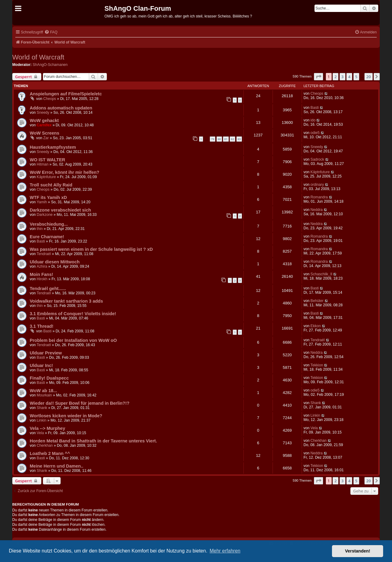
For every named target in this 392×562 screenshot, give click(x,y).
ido (313, 120)
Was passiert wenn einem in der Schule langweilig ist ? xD (91, 249)
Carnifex (44, 125)
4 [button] (349, 77)
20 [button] (369, 77)
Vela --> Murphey (47, 428)
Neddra (317, 210)
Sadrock (317, 159)
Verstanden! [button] (358, 551)
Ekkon (316, 326)
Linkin (42, 420)
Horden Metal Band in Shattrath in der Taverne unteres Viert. (93, 441)
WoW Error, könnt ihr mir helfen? (64, 172)
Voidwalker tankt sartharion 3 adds (66, 301)
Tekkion (317, 365)
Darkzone (45, 215)
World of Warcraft (38, 57)
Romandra (319, 197)
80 (219, 139)
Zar (46, 138)
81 (226, 139)
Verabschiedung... (49, 224)
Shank (42, 408)
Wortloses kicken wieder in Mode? (66, 416)
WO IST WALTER (47, 160)
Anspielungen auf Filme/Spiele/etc (66, 94)
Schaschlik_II (321, 274)
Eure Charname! (47, 237)
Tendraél (44, 254)
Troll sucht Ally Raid (51, 185)
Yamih (42, 202)
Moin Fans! (41, 274)
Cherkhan (45, 445)
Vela (40, 433)
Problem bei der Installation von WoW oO (73, 340)
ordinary (317, 185)
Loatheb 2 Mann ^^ (50, 453)
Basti (315, 108)
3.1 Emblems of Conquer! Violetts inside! (73, 314)
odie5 (315, 133)
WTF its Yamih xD (48, 197)
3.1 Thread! (41, 326)
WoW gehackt (44, 120)
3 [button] (343, 77)
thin (40, 229)
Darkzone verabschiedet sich (60, 210)
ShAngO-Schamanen (50, 65)
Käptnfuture (46, 177)
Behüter (317, 301)
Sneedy (43, 113)
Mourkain (44, 395)
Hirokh (42, 279)
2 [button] (335, 77)
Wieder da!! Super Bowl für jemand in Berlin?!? (80, 403)
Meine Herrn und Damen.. (57, 466)
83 (239, 139)
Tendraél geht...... (48, 289)
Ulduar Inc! (41, 365)
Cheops (50, 99)
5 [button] (356, 77)
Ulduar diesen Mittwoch (55, 262)
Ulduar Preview (46, 353)
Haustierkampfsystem (53, 147)
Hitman (43, 164)
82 (232, 139)
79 (213, 139)
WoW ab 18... (43, 391)
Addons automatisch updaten (61, 108)
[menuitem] (51, 32)
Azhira (42, 266)
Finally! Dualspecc (49, 378)
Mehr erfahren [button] (225, 551)
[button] (318, 77)
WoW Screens (45, 133)
